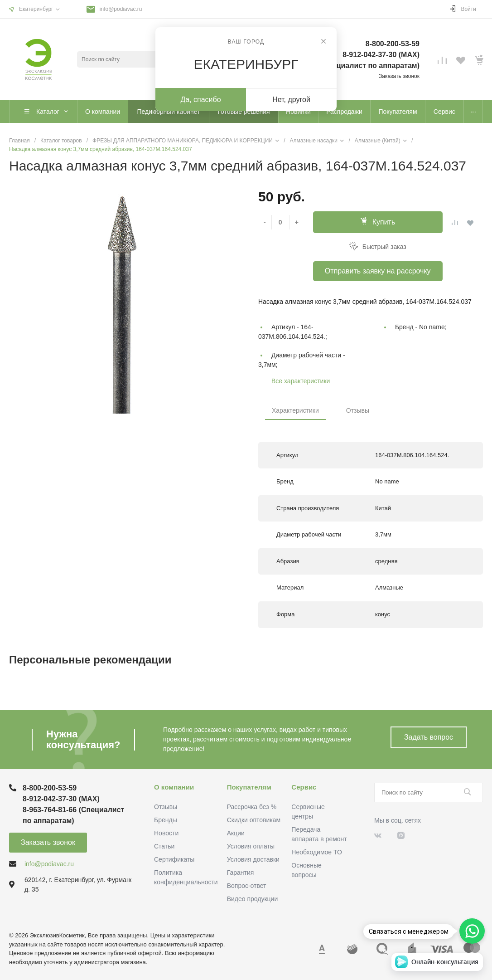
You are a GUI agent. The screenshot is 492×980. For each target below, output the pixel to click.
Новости (166, 833)
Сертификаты (174, 859)
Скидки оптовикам (254, 820)
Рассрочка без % (252, 807)
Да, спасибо (200, 100)
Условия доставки (253, 859)
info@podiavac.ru (121, 9)
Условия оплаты (251, 846)
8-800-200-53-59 (393, 44)
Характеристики (295, 410)
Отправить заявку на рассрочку (378, 271)
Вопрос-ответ (247, 886)
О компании (174, 787)
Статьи (164, 846)
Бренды (166, 820)
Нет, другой (291, 100)
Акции (236, 833)
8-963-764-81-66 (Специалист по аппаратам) (342, 66)
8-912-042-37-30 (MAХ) (381, 55)
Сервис (304, 787)
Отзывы (358, 410)
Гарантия (241, 873)
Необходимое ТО (316, 852)
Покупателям (249, 787)
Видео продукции (253, 899)
